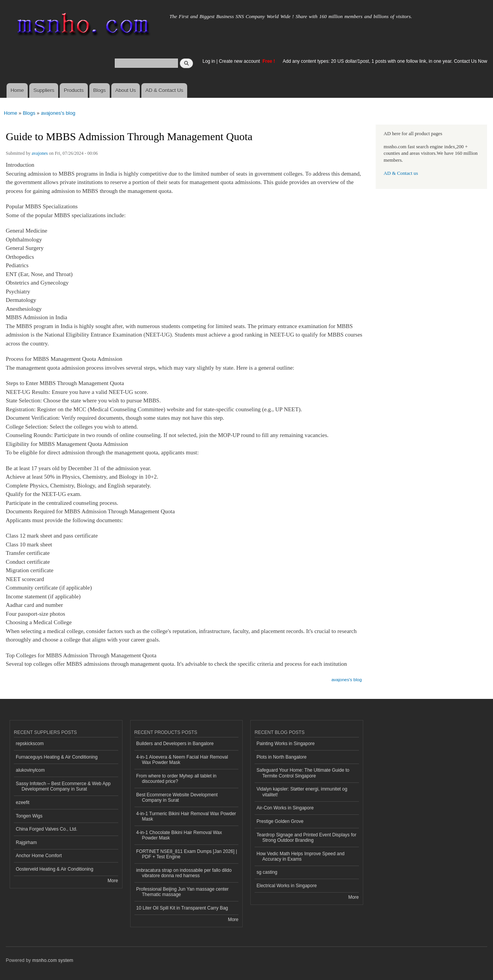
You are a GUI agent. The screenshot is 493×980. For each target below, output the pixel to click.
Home (17, 90)
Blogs (100, 90)
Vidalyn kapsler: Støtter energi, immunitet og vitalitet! (302, 792)
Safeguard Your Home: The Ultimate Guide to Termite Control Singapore (303, 773)
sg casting (267, 872)
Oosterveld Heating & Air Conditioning (54, 869)
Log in (209, 61)
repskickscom (30, 744)
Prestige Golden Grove (280, 821)
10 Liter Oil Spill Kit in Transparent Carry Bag (182, 908)
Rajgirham (26, 843)
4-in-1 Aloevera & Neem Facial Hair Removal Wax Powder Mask (182, 760)
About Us (125, 90)
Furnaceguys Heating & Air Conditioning (57, 757)
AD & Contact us (401, 173)
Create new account (240, 61)
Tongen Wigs (29, 816)
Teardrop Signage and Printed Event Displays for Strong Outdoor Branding (306, 838)
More (113, 881)
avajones (40, 153)
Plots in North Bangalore (282, 757)
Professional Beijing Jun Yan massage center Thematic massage (183, 892)
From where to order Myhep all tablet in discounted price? (177, 779)
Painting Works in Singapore (286, 744)
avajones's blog (58, 113)
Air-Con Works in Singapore (285, 808)
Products (74, 90)
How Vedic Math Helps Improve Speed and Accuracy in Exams (301, 856)
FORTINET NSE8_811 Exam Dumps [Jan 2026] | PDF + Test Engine (187, 854)
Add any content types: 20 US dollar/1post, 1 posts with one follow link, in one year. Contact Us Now (385, 61)
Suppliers (44, 90)
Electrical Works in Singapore (287, 886)
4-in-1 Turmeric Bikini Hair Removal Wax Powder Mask (186, 816)
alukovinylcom (30, 770)
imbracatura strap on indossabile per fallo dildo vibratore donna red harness (184, 873)
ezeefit (23, 802)
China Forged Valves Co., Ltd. (47, 829)
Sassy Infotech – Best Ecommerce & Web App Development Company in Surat (63, 786)
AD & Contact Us (164, 90)
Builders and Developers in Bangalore (175, 744)
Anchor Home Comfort (39, 856)
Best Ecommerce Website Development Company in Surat (177, 797)
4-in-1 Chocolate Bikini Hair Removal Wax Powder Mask (179, 835)
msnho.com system (53, 960)
